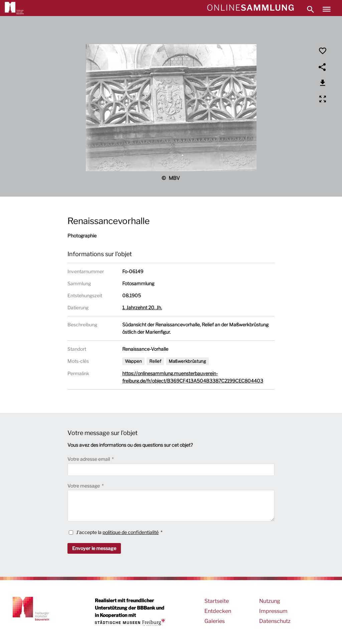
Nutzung (270, 601)
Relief (155, 361)
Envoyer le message (94, 548)
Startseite (217, 601)
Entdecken (218, 611)
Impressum (273, 611)
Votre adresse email (89, 459)
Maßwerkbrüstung (187, 361)
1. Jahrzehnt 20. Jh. (142, 307)
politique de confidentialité (131, 532)
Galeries (215, 621)
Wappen (133, 361)
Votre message (84, 486)
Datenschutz (275, 621)
